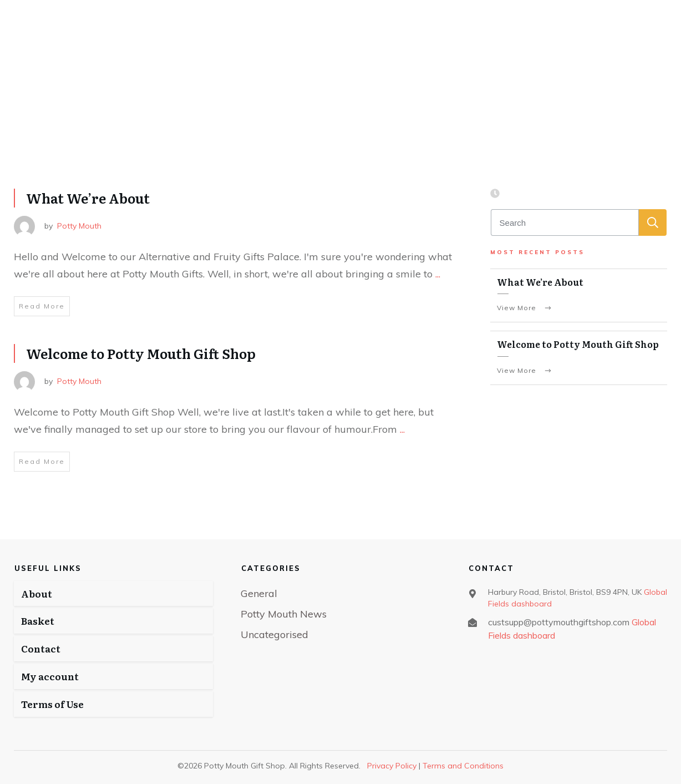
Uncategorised (275, 634)
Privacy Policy (392, 766)
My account (50, 676)
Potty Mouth (79, 226)
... (438, 274)
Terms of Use (52, 704)
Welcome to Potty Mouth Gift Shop (141, 353)
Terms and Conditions (463, 766)
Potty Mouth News (284, 614)
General (259, 593)
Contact (41, 648)
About (37, 593)
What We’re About (88, 198)
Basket (38, 621)
